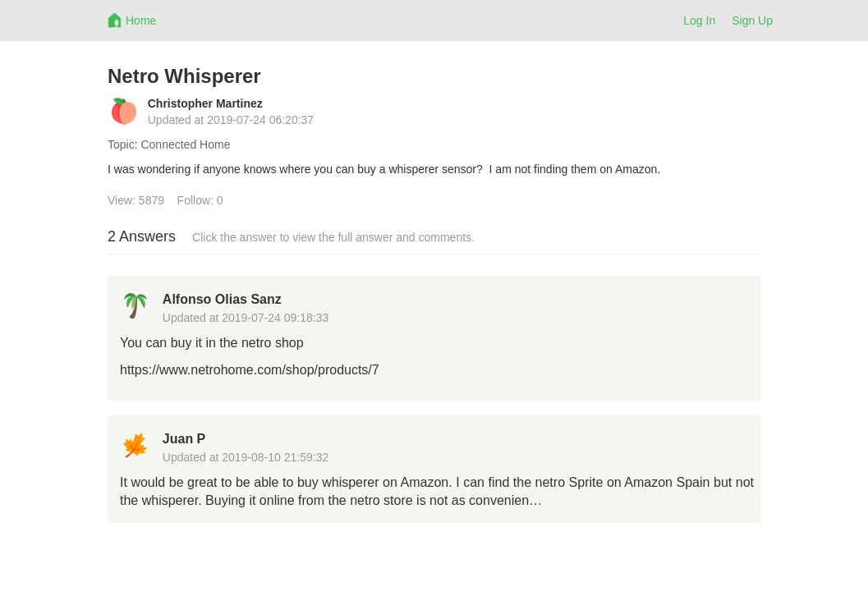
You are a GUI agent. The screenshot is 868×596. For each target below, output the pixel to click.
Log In (699, 21)
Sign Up (752, 21)
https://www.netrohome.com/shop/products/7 (250, 370)
